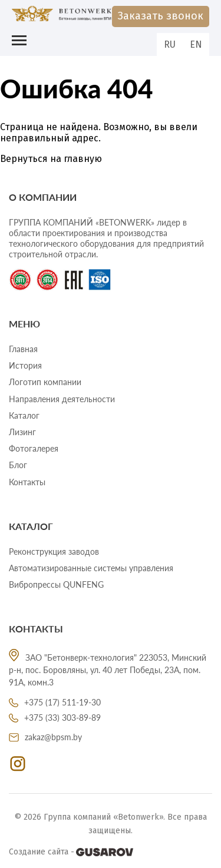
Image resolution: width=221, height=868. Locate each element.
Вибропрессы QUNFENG (56, 584)
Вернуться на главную (51, 159)
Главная (23, 349)
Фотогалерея (34, 448)
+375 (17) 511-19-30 (55, 702)
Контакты (27, 482)
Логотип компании (45, 382)
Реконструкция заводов (54, 551)
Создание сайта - (71, 852)
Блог (18, 465)
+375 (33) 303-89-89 (55, 718)
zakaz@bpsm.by (45, 737)
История (25, 365)
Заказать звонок (161, 16)
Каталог (24, 415)
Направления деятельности (62, 399)
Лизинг (22, 432)
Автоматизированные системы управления (91, 568)
